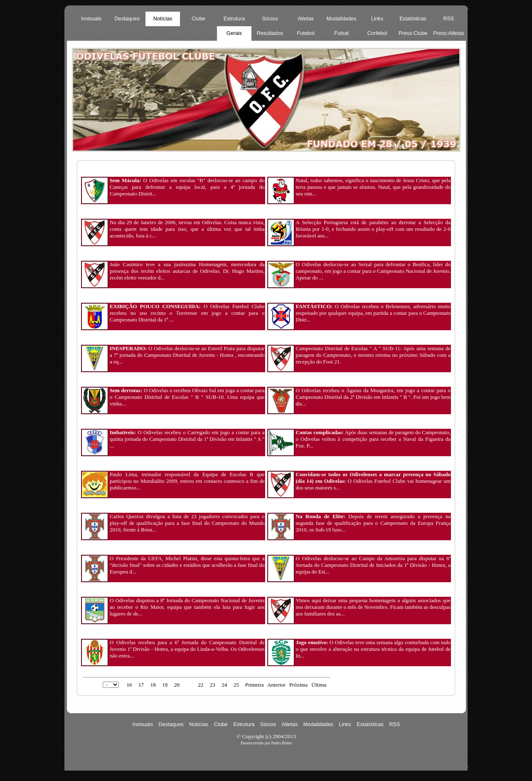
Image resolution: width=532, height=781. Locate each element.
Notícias (163, 19)
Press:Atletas (449, 33)
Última (319, 685)
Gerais (234, 33)
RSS (448, 19)
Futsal (341, 33)
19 (165, 685)
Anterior (276, 685)
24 (224, 685)
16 (129, 685)
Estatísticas (413, 19)
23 (213, 685)
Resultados (270, 33)
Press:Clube (413, 33)
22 (201, 685)
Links (377, 19)
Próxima (298, 685)
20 (177, 685)
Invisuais (91, 19)
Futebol (305, 33)
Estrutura (234, 19)
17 (141, 685)
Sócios (270, 19)
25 (236, 685)
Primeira (255, 685)
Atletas (306, 19)
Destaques (127, 19)
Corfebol (377, 33)
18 (153, 685)
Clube (198, 19)
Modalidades (342, 19)
